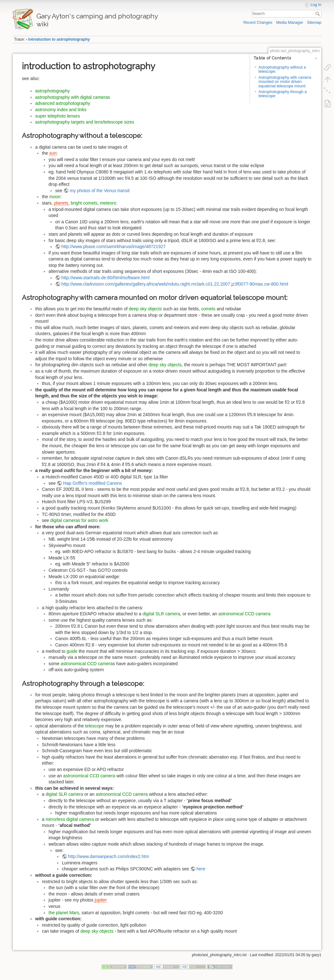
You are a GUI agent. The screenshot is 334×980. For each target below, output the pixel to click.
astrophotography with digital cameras (73, 97)
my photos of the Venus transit (100, 191)
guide (72, 651)
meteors (108, 203)
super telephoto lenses (58, 116)
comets (208, 309)
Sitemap (314, 23)
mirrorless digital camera (70, 819)
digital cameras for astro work (79, 520)
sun (53, 153)
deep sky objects (145, 309)
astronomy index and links (61, 110)
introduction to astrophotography (59, 39)
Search (318, 14)
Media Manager (290, 23)
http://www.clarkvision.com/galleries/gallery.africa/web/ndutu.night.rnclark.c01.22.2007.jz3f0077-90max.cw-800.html (175, 284)
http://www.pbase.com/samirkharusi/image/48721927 (114, 247)
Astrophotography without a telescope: (282, 69)
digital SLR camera (161, 614)
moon (55, 197)
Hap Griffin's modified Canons (92, 483)
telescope (95, 726)
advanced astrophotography (63, 103)
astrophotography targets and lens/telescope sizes (85, 122)
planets (61, 203)
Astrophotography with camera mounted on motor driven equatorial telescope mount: (285, 82)
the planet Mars (64, 913)
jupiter (101, 900)
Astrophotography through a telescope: (283, 94)
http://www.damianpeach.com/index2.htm (109, 856)
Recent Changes (258, 23)
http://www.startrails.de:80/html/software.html (106, 278)
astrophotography (52, 91)
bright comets (84, 203)
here (201, 869)
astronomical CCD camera (244, 614)
